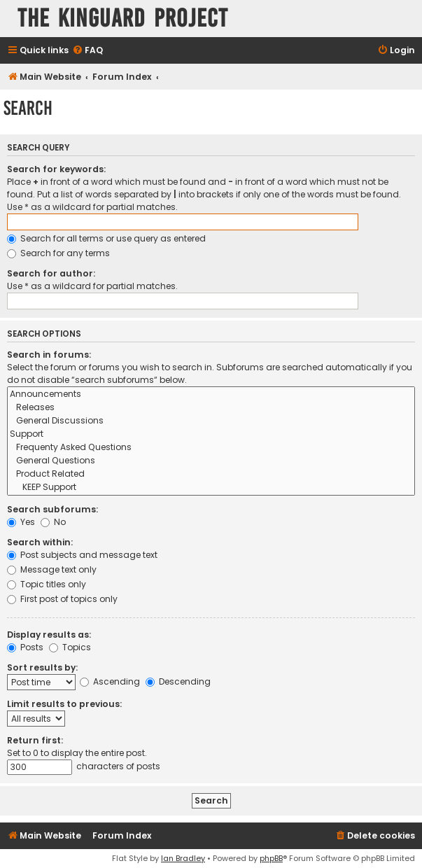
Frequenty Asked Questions (211, 448)
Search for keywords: (56, 169)
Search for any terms (58, 253)
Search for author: (51, 273)
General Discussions (211, 421)
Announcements (211, 394)
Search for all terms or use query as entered (106, 238)
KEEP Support (211, 488)
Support (211, 434)
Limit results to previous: (64, 704)
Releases (211, 408)
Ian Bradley (183, 858)
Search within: (40, 542)
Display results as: (49, 635)
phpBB (271, 858)
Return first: (35, 740)
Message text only (52, 569)
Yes (21, 522)
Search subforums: (52, 509)
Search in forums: (49, 355)
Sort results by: (42, 667)
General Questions (211, 461)
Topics (70, 647)
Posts (25, 647)
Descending (178, 681)
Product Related (211, 474)
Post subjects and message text (82, 555)
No (53, 522)
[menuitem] (87, 51)
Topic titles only (47, 584)
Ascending (110, 681)
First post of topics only (62, 599)
